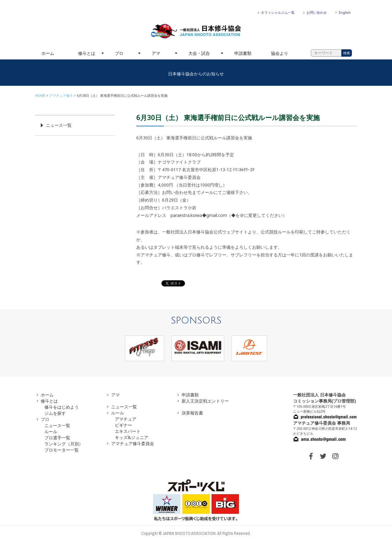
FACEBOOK (311, 456)
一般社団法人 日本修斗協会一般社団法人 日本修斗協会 (196, 31)
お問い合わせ (317, 12)
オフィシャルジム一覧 (278, 12)
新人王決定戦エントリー (205, 401)
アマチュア (126, 419)
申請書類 (243, 53)
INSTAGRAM (335, 456)
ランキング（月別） (64, 444)
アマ (156, 53)
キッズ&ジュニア (132, 437)
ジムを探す (55, 413)
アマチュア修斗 (61, 95)
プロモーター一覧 (62, 450)
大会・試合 (199, 53)
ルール (51, 431)
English (345, 12)
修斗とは (87, 53)
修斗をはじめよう (62, 407)
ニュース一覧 (59, 125)
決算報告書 (192, 413)
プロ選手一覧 (57, 438)
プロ (119, 53)
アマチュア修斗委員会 (133, 443)
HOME (40, 95)
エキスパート (128, 431)
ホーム (48, 53)
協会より (280, 53)
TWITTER (323, 456)
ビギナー (123, 425)
